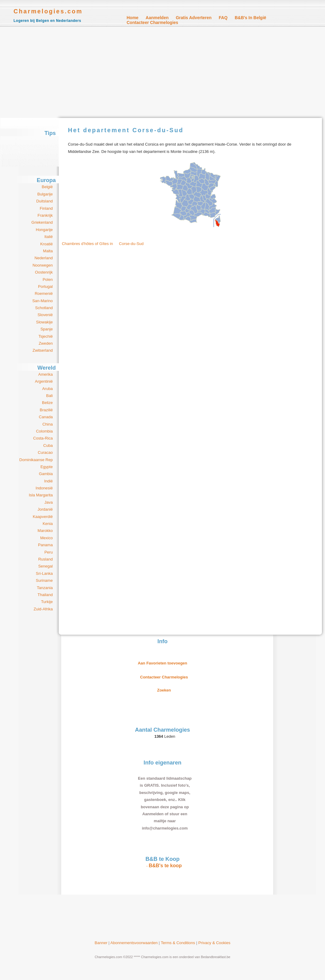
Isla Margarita (41, 495)
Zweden (46, 343)
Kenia (48, 524)
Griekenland (42, 222)
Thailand (45, 595)
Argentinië (44, 381)
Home (133, 18)
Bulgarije (45, 194)
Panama (45, 545)
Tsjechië (45, 336)
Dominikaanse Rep (36, 460)
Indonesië (44, 488)
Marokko (45, 531)
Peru (48, 552)
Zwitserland (43, 350)
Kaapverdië (43, 517)
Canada (46, 417)
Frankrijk (45, 215)
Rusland (46, 559)
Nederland (43, 258)
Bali (50, 396)
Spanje (47, 329)
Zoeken (164, 690)
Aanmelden (157, 18)
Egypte (47, 467)
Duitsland (44, 201)
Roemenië (44, 293)
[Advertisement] (162, 72)
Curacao (45, 452)
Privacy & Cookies (214, 943)
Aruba (48, 389)
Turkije (47, 602)
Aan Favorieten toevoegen (162, 663)
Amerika (46, 374)
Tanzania (45, 588)
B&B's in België (251, 18)
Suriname (44, 580)
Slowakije (44, 322)
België (47, 187)
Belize (47, 403)
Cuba (48, 445)
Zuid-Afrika (43, 609)
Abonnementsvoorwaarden (134, 943)
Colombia (44, 431)
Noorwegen (43, 265)
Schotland (44, 308)
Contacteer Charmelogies (153, 22)
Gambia (46, 474)
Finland (46, 208)
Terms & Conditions (178, 943)
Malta (48, 251)
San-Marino (42, 301)
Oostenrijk (44, 272)
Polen (48, 280)
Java (48, 502)
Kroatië (46, 244)
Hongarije (44, 230)
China (47, 424)
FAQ (223, 18)
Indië (48, 481)
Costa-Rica (43, 438)
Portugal (45, 286)
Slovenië (45, 315)
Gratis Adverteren (194, 18)
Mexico (46, 538)
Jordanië (45, 509)
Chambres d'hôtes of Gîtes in (106, 244)
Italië (48, 237)
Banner (101, 943)
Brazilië (46, 410)
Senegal (46, 566)
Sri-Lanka (44, 573)
